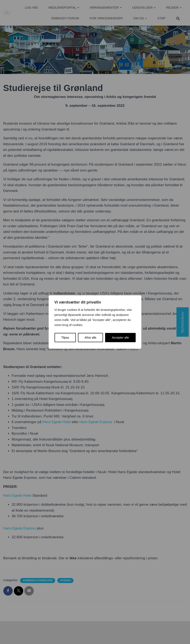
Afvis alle (90, 338)
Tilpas (65, 338)
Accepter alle (120, 338)
